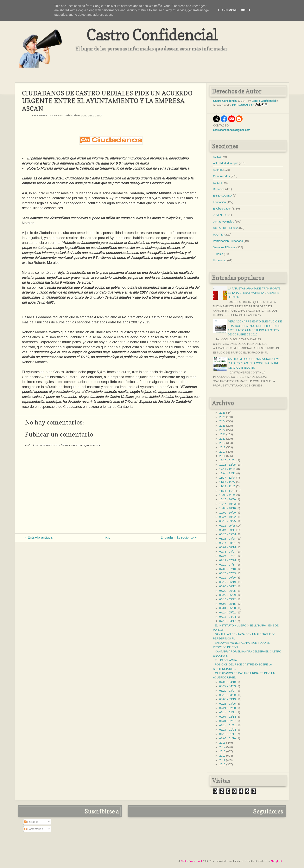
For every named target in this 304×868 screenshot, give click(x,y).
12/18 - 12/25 (228, 465)
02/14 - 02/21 (228, 712)
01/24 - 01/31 (228, 725)
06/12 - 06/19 (228, 582)
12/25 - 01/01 (228, 460)
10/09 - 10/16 (228, 508)
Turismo (218, 254)
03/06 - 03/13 (228, 699)
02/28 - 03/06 (228, 704)
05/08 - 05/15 (228, 604)
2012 (222, 756)
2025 (222, 417)
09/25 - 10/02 (228, 517)
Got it (246, 10)
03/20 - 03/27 (228, 691)
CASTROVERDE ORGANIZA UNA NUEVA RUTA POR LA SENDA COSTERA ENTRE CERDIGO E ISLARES (254, 363)
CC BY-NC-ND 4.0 (243, 105)
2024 (222, 421)
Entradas (31, 822)
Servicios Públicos (224, 247)
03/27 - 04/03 (228, 686)
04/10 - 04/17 (228, 621)
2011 (222, 760)
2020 (222, 439)
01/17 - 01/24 (228, 730)
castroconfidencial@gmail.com (232, 130)
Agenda (218, 170)
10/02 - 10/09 (228, 513)
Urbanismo (220, 260)
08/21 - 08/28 (228, 539)
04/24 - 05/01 (228, 612)
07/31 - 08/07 (228, 552)
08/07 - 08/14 (228, 547)
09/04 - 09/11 (227, 530)
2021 (222, 434)
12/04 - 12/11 (227, 473)
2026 (222, 413)
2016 (222, 456)
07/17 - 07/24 (228, 560)
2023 (222, 426)
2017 (222, 452)
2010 (222, 764)
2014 (222, 747)
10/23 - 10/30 (228, 499)
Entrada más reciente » (179, 538)
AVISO (217, 157)
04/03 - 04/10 (228, 682)
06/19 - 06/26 (228, 578)
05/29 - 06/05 (228, 591)
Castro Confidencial (152, 34)
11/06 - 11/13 (227, 491)
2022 (222, 430)
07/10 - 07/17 (228, 565)
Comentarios (34, 829)
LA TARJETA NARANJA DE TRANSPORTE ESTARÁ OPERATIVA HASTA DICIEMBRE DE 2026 (254, 293)
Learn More (227, 10)
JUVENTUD (220, 215)
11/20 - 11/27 (227, 482)
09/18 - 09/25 (228, 521)
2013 (222, 751)
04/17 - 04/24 (228, 617)
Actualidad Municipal (226, 163)
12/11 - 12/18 (227, 469)
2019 (222, 443)
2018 (222, 447)
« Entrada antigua (39, 538)
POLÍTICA (219, 235)
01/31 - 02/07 (228, 721)
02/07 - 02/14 (228, 717)
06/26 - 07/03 (228, 573)
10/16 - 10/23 (228, 504)
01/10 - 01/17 (228, 734)
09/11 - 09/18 (227, 526)
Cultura (218, 183)
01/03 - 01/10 (228, 738)
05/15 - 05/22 (228, 599)
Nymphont (276, 861)
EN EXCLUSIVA (223, 196)
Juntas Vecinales (224, 222)
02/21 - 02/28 (228, 708)
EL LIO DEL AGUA (226, 660)
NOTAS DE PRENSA (226, 228)
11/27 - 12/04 (227, 478)
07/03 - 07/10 (228, 569)
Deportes (219, 189)
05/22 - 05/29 (228, 595)
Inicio (107, 538)
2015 (222, 743)
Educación (219, 202)
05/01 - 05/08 (228, 608)
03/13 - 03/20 (228, 695)
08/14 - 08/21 (228, 543)
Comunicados (55, 116)
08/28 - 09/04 (228, 534)
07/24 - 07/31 (228, 556)
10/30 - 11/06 (227, 495)
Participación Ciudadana (228, 241)
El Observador (222, 209)
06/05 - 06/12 (228, 586)
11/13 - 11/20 (227, 486)
